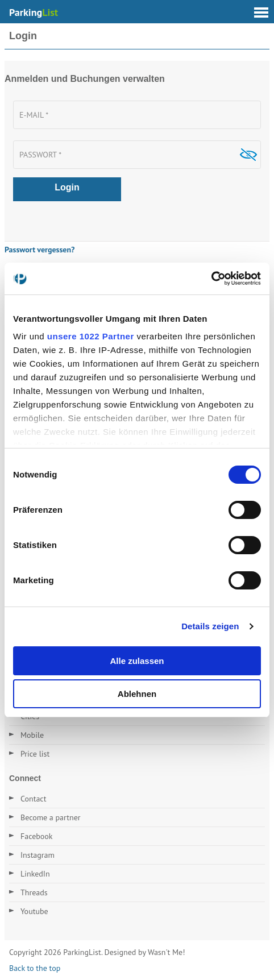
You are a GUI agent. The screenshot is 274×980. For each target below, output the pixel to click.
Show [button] (248, 155)
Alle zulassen (137, 661)
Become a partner (51, 817)
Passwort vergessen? (40, 250)
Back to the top (35, 968)
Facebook (37, 836)
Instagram (38, 855)
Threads (34, 892)
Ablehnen (137, 694)
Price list (35, 754)
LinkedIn (35, 874)
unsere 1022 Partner (91, 336)
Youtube (34, 911)
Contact (33, 799)
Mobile (32, 735)
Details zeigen (210, 626)
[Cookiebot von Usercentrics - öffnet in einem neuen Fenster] (211, 279)
